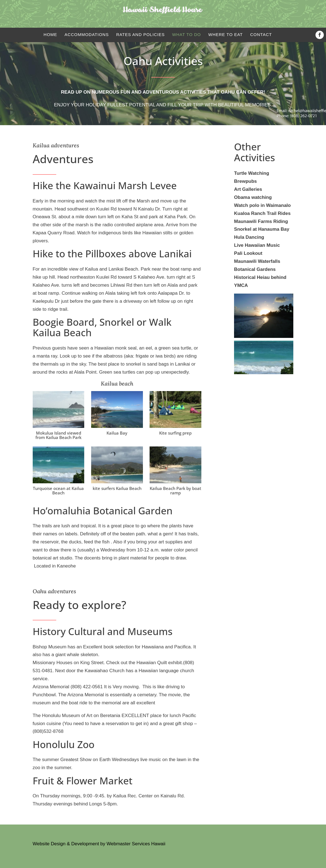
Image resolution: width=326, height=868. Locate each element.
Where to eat (226, 34)
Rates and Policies (140, 34)
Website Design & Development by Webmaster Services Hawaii (99, 844)
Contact (261, 34)
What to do (186, 34)
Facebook (321, 35)
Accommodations (87, 34)
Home (50, 34)
